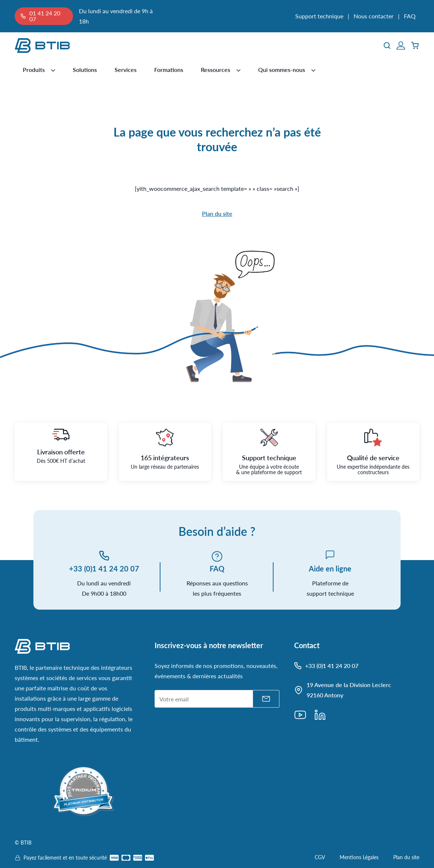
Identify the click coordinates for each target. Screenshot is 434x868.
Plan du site (217, 213)
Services (126, 70)
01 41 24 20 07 (45, 16)
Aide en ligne (330, 569)
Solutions (85, 70)
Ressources (216, 70)
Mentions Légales (359, 857)
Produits (34, 70)
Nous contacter (374, 16)
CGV (320, 857)
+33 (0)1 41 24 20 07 (104, 569)
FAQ (410, 16)
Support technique (319, 16)
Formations (169, 70)
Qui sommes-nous (282, 70)
